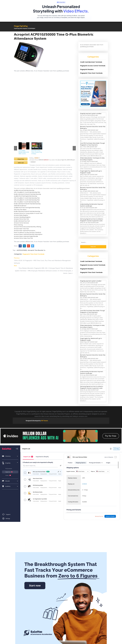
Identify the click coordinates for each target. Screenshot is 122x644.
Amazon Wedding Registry (22, 217)
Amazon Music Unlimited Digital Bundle (26, 236)
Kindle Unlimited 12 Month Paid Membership (27, 204)
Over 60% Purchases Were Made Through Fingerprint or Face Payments (93, 144)
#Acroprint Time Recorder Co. (37, 250)
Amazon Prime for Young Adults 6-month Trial (28, 213)
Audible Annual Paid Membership (24, 190)
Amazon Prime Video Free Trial (23, 238)
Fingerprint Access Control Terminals (93, 66)
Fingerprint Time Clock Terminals (33, 254)
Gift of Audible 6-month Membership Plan (27, 200)
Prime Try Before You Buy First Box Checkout (27, 232)
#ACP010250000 (22, 250)
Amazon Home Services (21, 223)
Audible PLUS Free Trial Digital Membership (27, 208)
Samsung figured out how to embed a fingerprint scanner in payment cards (92, 220)
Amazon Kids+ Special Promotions (25, 231)
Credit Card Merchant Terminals (91, 62)
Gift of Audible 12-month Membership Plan (27, 192)
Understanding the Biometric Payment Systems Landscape (92, 205)
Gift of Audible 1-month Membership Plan (27, 202)
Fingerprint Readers (87, 69)
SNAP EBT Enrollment (20, 206)
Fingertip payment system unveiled (91, 114)
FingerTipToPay (21, 26)
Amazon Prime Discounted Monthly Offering (27, 227)
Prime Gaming (18, 225)
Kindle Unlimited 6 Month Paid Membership (27, 211)
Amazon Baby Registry (21, 215)
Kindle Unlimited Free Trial (22, 221)
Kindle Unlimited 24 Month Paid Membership (27, 194)
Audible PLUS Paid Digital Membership (26, 196)
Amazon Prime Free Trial (21, 219)
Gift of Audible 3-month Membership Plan (27, 198)
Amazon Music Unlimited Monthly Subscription (28, 234)
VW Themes (44, 421)
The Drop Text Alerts (20, 209)
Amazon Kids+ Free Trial (21, 229)
